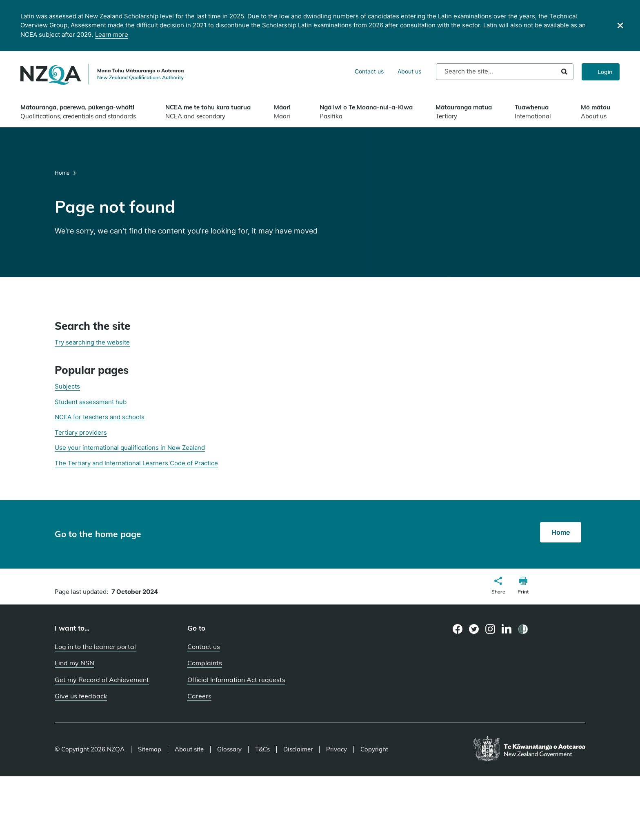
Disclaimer (298, 749)
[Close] (620, 26)
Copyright (374, 749)
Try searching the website (92, 342)
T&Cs (262, 749)
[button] (498, 587)
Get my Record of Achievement (102, 680)
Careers (199, 696)
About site (189, 749)
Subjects (67, 386)
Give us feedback (81, 696)
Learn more (112, 34)
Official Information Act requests (236, 680)
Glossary (229, 749)
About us (409, 71)
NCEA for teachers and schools (100, 417)
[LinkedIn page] (507, 629)
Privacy (337, 749)
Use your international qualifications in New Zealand (130, 448)
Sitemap (150, 749)
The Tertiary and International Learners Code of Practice (136, 463)
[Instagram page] (490, 629)
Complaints (205, 663)
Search (564, 72)
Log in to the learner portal (95, 647)
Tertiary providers (81, 432)
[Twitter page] (474, 629)
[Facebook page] (458, 629)
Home (63, 173)
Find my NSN (74, 663)
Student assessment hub (91, 402)
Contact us (369, 71)
